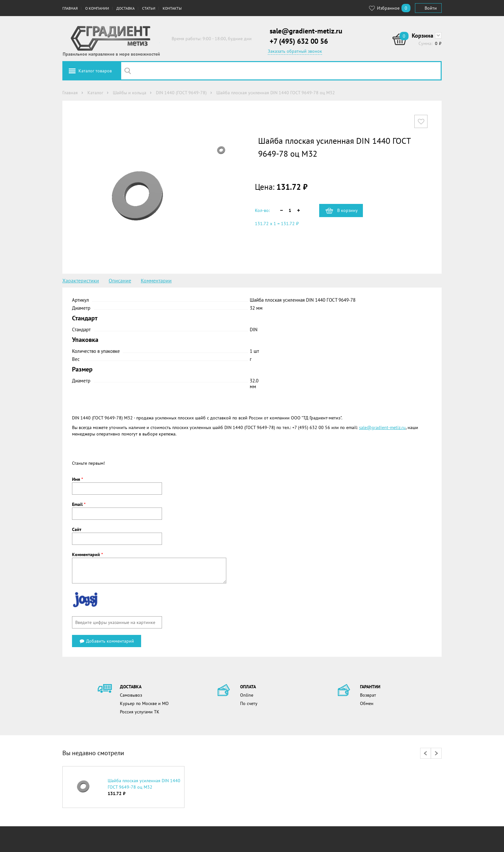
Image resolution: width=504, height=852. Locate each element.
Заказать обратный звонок (295, 51)
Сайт (77, 529)
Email (79, 504)
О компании (97, 8)
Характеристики (81, 280)
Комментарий (87, 554)
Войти (431, 8)
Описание (120, 280)
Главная (70, 8)
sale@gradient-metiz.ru (306, 31)
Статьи (149, 8)
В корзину (347, 210)
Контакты (172, 8)
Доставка (126, 8)
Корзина (423, 36)
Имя (77, 479)
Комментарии (156, 280)
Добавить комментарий (107, 641)
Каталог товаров (95, 71)
